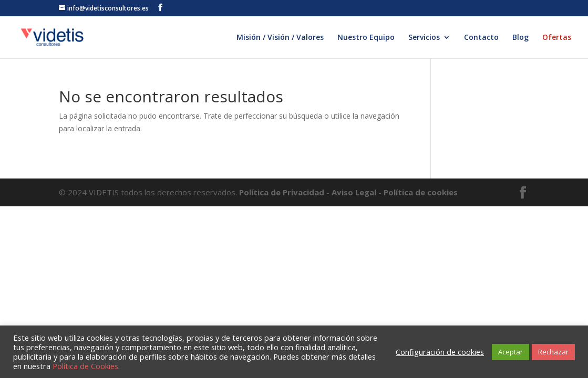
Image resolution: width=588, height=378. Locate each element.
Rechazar (553, 352)
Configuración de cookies (440, 352)
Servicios (424, 38)
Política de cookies (421, 192)
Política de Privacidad (283, 192)
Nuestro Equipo (366, 38)
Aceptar (510, 352)
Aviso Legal (354, 192)
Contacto (481, 38)
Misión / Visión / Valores (280, 38)
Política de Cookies (85, 366)
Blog (520, 38)
